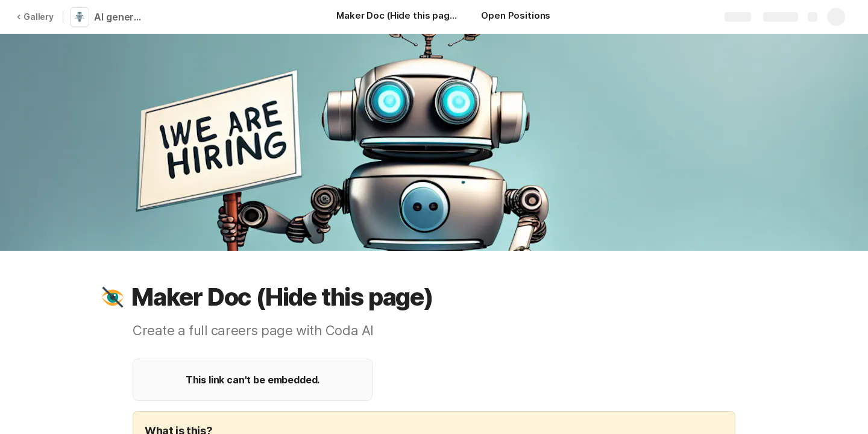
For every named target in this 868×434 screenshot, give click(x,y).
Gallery (35, 17)
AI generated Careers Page (122, 17)
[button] (113, 297)
